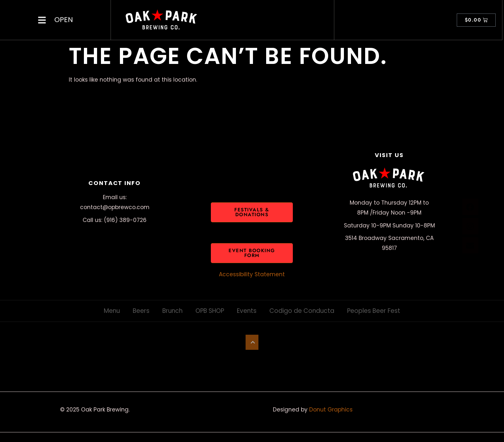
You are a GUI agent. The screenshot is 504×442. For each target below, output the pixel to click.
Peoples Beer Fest (374, 311)
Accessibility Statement (252, 274)
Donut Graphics (331, 410)
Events (247, 311)
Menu (112, 311)
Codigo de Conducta (302, 311)
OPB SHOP (210, 311)
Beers (141, 311)
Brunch (172, 311)
